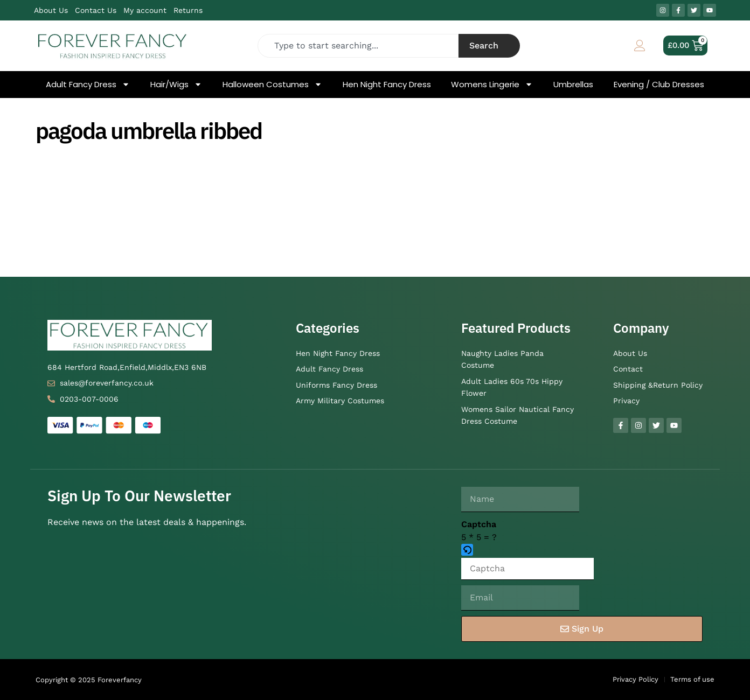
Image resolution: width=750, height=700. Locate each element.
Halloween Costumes (272, 85)
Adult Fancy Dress (88, 85)
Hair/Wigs (176, 85)
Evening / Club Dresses (659, 85)
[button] (527, 551)
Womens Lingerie (492, 85)
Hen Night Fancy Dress (387, 85)
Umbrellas (573, 85)
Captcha (479, 524)
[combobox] (358, 46)
